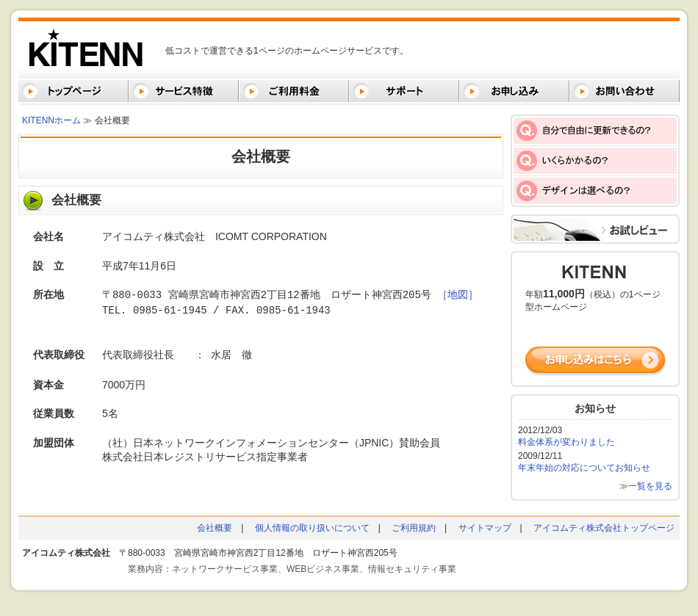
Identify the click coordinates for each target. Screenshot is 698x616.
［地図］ (458, 295)
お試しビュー (595, 229)
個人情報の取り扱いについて (312, 528)
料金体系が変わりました (566, 442)
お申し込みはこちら (597, 361)
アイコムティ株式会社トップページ (604, 528)
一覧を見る (650, 486)
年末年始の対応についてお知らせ (584, 468)
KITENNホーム (51, 120)
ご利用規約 (414, 528)
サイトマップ (485, 528)
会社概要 (215, 528)
